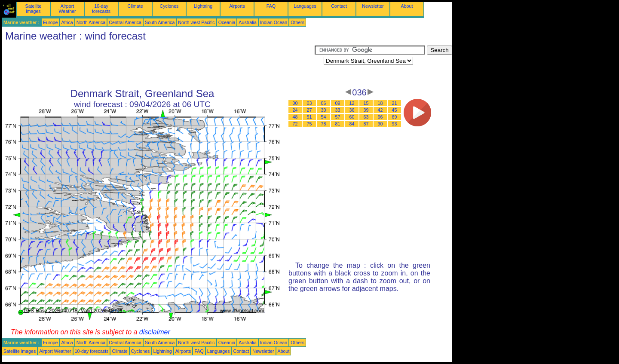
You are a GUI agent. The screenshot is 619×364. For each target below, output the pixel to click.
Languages (305, 6)
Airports (237, 6)
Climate (135, 6)
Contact (339, 6)
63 (366, 117)
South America (160, 22)
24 (295, 110)
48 (295, 117)
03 (309, 103)
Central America (125, 22)
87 (366, 124)
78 (324, 124)
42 (380, 110)
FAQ (271, 6)
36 (352, 110)
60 (352, 117)
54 (324, 117)
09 (338, 103)
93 (395, 124)
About (407, 6)
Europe (50, 22)
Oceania (227, 22)
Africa (67, 22)
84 (352, 124)
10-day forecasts (101, 9)
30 (324, 110)
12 (352, 103)
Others (297, 22)
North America (91, 22)
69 (395, 117)
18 (380, 103)
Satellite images (34, 9)
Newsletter (373, 6)
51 (309, 117)
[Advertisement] (158, 65)
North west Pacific (196, 22)
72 (295, 124)
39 (366, 110)
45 (395, 110)
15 (366, 103)
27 (309, 110)
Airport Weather (67, 9)
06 (324, 103)
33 (338, 110)
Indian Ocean (274, 22)
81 (338, 124)
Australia (247, 22)
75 (309, 124)
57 (338, 117)
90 (380, 124)
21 (395, 103)
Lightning (203, 6)
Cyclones (169, 6)
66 (380, 117)
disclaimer (155, 332)
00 (295, 103)
